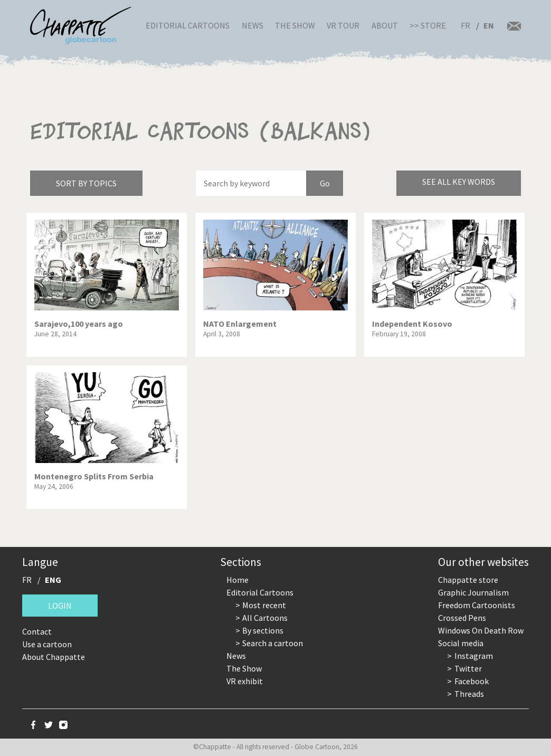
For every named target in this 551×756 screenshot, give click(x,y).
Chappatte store (468, 580)
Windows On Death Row (481, 630)
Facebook (472, 681)
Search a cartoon (273, 643)
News (253, 25)
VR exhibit (245, 681)
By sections (263, 630)
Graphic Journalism (473, 592)
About (385, 25)
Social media (461, 643)
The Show (295, 25)
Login (60, 606)
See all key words (459, 182)
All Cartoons (265, 618)
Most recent (264, 605)
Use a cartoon (47, 644)
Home (237, 580)
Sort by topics (86, 183)
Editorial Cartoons (188, 25)
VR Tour (343, 25)
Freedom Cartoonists (477, 605)
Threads (469, 694)
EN (489, 25)
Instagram (474, 656)
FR (465, 25)
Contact (37, 631)
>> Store (428, 25)
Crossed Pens (462, 618)
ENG (53, 580)
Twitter (468, 668)
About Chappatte (54, 657)
